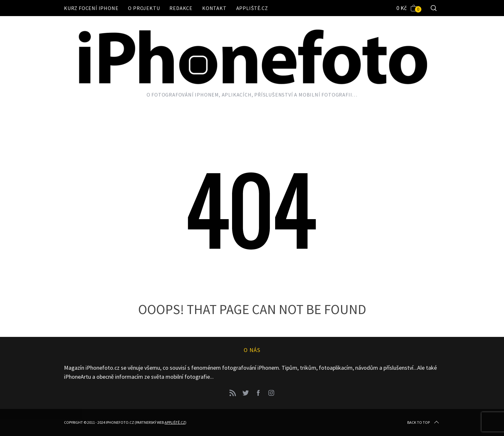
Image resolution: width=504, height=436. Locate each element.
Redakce (181, 8)
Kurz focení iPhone (91, 8)
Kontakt (214, 8)
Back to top (424, 422)
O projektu (144, 8)
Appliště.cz (252, 8)
